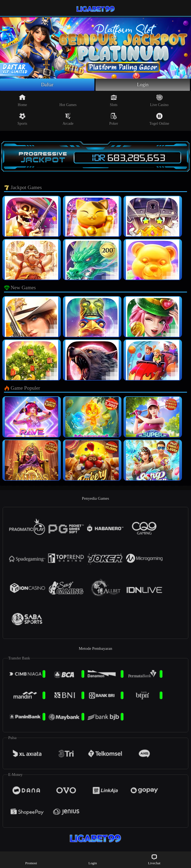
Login (143, 85)
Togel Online (159, 119)
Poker (114, 119)
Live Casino (159, 100)
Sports (22, 119)
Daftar (47, 85)
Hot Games (68, 100)
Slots (114, 100)
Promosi (31, 859)
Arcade (68, 119)
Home (22, 100)
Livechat (154, 859)
